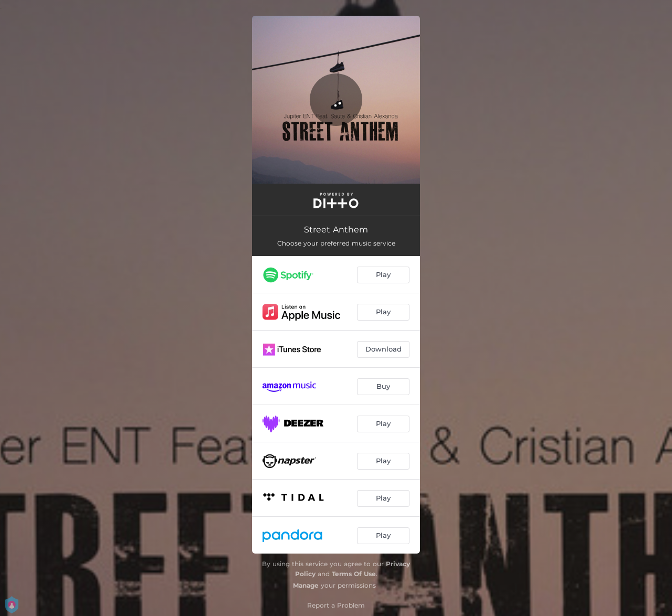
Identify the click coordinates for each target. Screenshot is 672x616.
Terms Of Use (354, 574)
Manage (306, 585)
